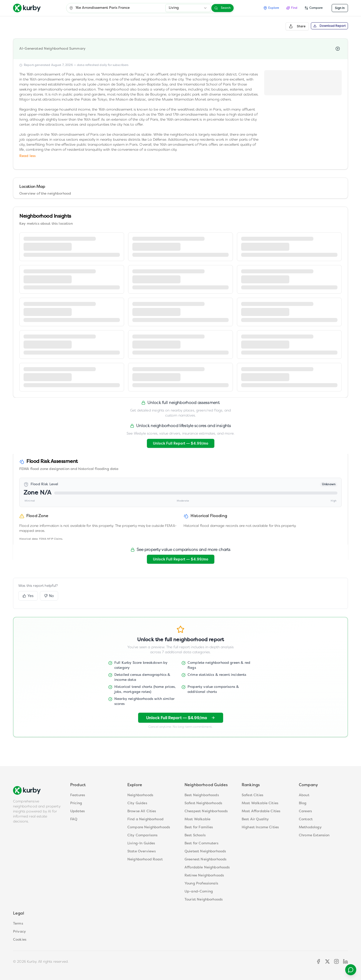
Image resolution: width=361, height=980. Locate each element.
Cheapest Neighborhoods (206, 811)
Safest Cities (252, 795)
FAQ (74, 819)
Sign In (340, 8)
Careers (305, 811)
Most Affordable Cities (261, 811)
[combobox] (188, 8)
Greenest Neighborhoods (205, 860)
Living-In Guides (141, 843)
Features (78, 795)
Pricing (76, 803)
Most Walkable (197, 819)
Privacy (19, 932)
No (49, 598)
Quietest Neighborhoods (205, 851)
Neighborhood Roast (145, 860)
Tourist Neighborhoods (204, 900)
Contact (306, 819)
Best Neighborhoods (202, 795)
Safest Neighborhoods (203, 803)
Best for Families (199, 827)
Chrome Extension (314, 835)
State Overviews (142, 851)
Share (297, 26)
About (304, 795)
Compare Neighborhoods (149, 827)
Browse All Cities (142, 811)
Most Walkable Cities (260, 803)
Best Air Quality (255, 819)
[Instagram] (336, 961)
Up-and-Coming (199, 892)
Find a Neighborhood (145, 819)
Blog (303, 803)
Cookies (20, 940)
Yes (28, 598)
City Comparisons (142, 835)
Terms (18, 924)
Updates (77, 811)
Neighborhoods (140, 795)
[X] (327, 961)
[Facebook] (318, 961)
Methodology (310, 827)
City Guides (137, 803)
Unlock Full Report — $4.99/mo (181, 443)
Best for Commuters (201, 843)
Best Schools (195, 835)
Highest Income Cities (260, 827)
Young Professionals (201, 884)
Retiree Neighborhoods (204, 876)
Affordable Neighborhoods (207, 868)
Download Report (329, 26)
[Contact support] (348, 967)
